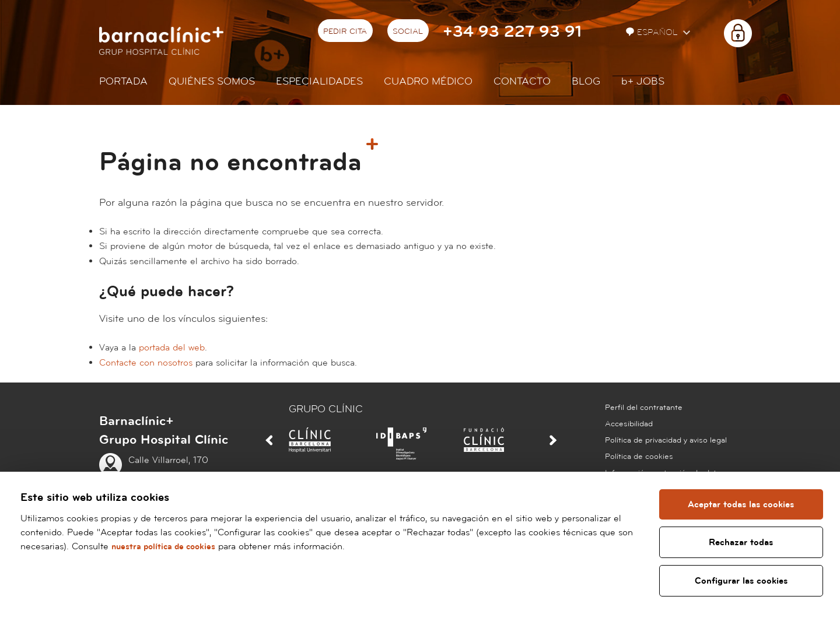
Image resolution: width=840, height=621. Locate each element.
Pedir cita (345, 31)
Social (408, 31)
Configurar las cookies (742, 581)
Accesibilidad (629, 424)
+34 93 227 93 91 (512, 32)
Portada (123, 81)
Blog (586, 81)
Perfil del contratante (644, 408)
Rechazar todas (741, 542)
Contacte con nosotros (146, 363)
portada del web (172, 348)
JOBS (643, 81)
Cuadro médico (428, 81)
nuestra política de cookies (167, 546)
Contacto (522, 81)
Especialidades (319, 81)
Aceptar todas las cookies (741, 504)
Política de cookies (639, 457)
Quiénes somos (212, 81)
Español (653, 32)
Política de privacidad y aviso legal (666, 440)
